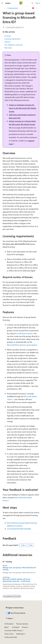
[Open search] (32, 3)
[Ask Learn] (33, 8)
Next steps (8, 48)
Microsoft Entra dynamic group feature (22, 345)
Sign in (38, 3)
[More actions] (37, 8)
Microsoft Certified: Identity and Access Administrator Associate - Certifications (17, 580)
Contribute (16, 627)
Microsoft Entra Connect (23, 333)
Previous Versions (22, 624)
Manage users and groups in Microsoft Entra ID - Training (20, 569)
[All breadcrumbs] (5, 8)
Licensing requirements (12, 39)
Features (7, 42)
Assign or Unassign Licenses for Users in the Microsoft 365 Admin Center (23, 108)
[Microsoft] (21, 3)
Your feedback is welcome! (14, 45)
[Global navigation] (2, 3)
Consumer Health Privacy (13, 630)
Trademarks (20, 634)
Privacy (24, 627)
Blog (6, 627)
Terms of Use (9, 634)
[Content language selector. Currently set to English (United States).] (15, 608)
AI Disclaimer (9, 624)
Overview (8, 36)
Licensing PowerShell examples (19, 529)
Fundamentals (13, 8)
